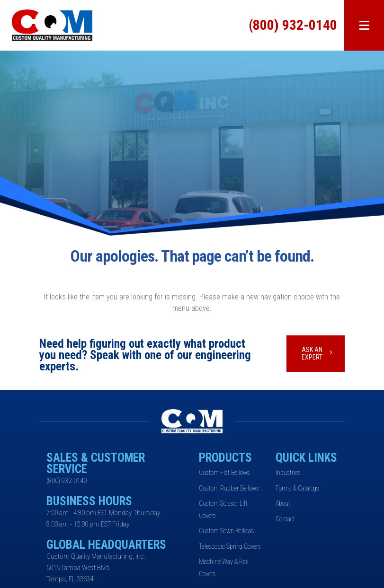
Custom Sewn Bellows (227, 531)
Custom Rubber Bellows (229, 488)
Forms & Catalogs (297, 488)
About (283, 503)
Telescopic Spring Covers (230, 546)
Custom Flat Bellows (224, 473)
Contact (285, 519)
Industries (288, 473)
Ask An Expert (312, 353)
